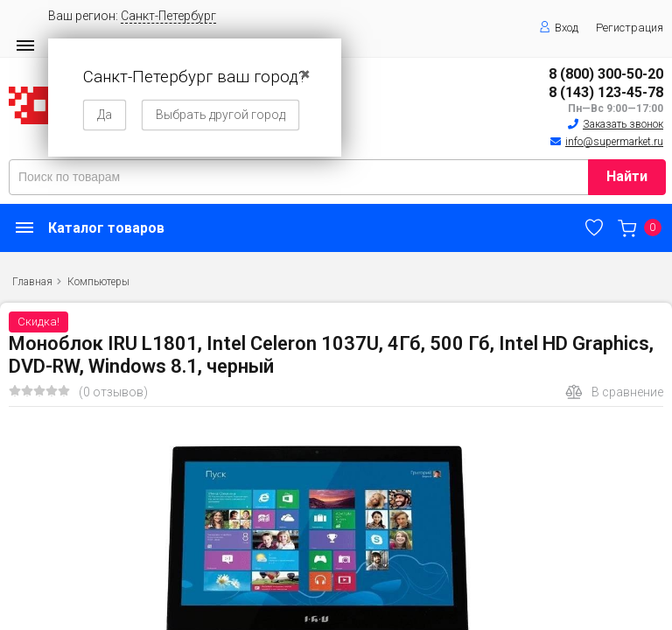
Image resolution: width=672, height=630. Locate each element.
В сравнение (614, 392)
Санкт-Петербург (168, 16)
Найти (627, 176)
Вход (559, 28)
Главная (32, 282)
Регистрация (630, 28)
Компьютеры (98, 282)
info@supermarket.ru (614, 142)
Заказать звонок (623, 124)
